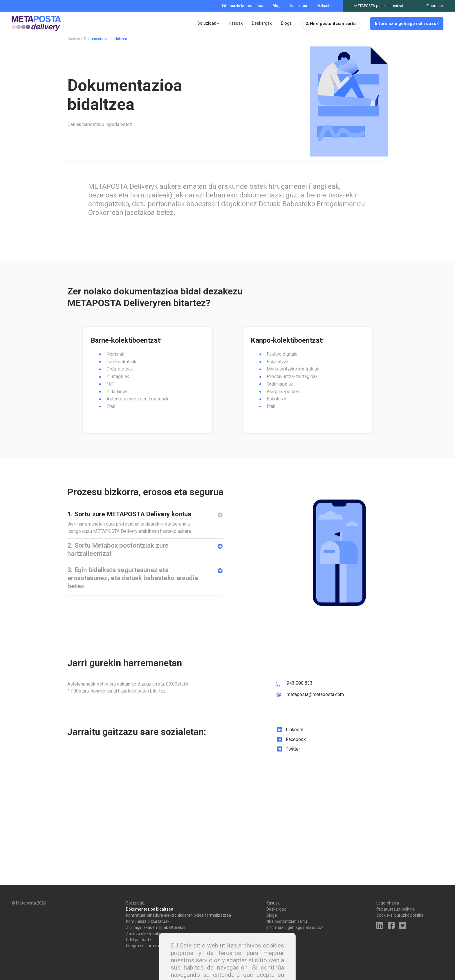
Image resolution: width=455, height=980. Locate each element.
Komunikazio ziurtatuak (148, 921)
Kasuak (236, 23)
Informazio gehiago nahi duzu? (407, 24)
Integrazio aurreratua (146, 946)
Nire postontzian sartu (333, 24)
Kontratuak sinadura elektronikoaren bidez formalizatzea (178, 915)
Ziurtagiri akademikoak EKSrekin (156, 927)
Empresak (435, 6)
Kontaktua (298, 6)
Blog (277, 6)
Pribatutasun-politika (396, 909)
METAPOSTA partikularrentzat (379, 6)
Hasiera (74, 43)
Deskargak (262, 23)
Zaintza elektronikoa (145, 934)
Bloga (286, 23)
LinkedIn (295, 746)
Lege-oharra (388, 903)
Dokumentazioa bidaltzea (150, 909)
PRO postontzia (140, 940)
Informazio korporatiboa (243, 6)
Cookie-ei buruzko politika (400, 915)
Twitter (293, 766)
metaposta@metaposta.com (315, 711)
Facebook (296, 756)
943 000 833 (300, 700)
